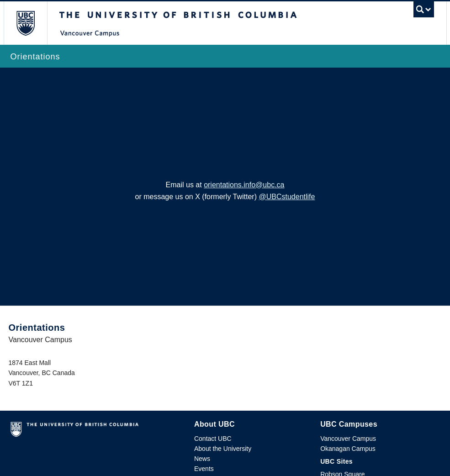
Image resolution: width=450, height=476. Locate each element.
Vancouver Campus (348, 439)
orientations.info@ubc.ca (244, 185)
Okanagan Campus (348, 449)
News (202, 459)
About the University (223, 449)
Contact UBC (213, 439)
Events (204, 469)
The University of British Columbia (32, 23)
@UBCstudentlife (287, 197)
